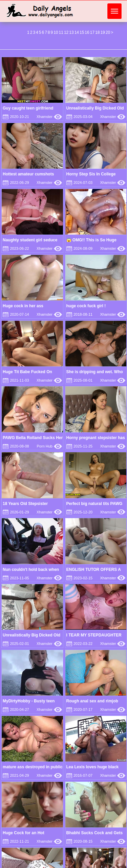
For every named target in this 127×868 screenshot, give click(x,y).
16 (87, 32)
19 (102, 32)
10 (56, 32)
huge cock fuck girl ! (86, 306)
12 (66, 32)
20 (108, 32)
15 (82, 32)
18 (97, 32)
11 (61, 32)
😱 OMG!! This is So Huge (91, 240)
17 (92, 32)
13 (71, 32)
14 (77, 32)
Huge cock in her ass (23, 306)
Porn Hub (49, 446)
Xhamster (49, 117)
